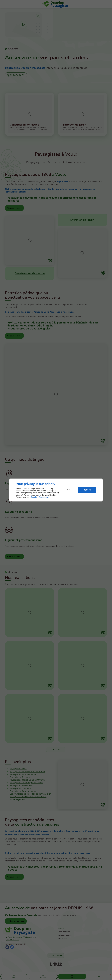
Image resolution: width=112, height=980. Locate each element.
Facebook (43, 497)
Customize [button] (70, 490)
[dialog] (56, 490)
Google (34, 497)
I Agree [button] (87, 490)
